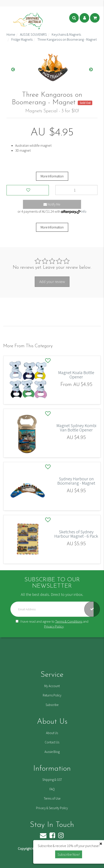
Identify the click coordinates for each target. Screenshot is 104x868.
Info (84, 211)
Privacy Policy (54, 626)
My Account (52, 686)
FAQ (52, 789)
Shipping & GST (52, 780)
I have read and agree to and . (52, 624)
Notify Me (52, 204)
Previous (13, 70)
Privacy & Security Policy (52, 808)
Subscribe (52, 705)
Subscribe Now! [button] (69, 854)
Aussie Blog (52, 752)
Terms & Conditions (69, 621)
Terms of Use (52, 798)
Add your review (52, 282)
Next (91, 70)
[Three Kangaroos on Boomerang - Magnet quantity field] (77, 190)
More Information (52, 176)
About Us (52, 733)
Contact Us (52, 742)
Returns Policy (52, 695)
